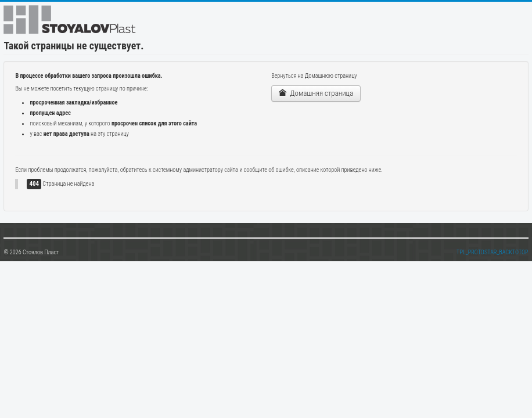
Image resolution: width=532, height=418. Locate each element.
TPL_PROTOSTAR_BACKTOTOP (493, 252)
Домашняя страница (316, 93)
